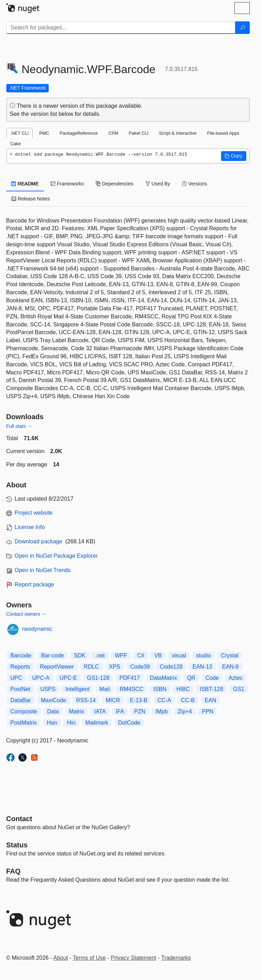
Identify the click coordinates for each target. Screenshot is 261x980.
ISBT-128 (211, 689)
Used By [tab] (158, 184)
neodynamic (37, 629)
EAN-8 (230, 667)
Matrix (77, 711)
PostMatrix (24, 723)
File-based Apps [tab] (223, 133)
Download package (39, 541)
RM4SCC (132, 689)
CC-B (188, 700)
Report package (35, 584)
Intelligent (78, 689)
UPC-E (68, 678)
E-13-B (139, 700)
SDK (80, 655)
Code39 (140, 667)
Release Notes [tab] (31, 199)
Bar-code (53, 655)
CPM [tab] (113, 133)
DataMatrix (163, 678)
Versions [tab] (194, 184)
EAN (210, 700)
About (61, 958)
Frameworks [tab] (67, 184)
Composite (24, 711)
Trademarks (176, 958)
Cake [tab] (16, 144)
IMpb (162, 711)
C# (140, 655)
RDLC (91, 667)
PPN (208, 711)
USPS (48, 689)
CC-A (164, 700)
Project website (34, 513)
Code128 (171, 667)
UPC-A (41, 678)
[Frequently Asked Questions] (13, 871)
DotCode (129, 723)
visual (179, 655)
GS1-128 (98, 678)
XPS (115, 667)
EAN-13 (202, 667)
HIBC (183, 689)
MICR (113, 700)
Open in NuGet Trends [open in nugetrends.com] (43, 570)
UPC (16, 678)
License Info (30, 527)
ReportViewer (57, 667)
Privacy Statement (133, 958)
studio (203, 655)
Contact (19, 819)
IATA (100, 711)
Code (212, 678)
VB (158, 655)
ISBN (160, 689)
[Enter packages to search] (121, 28)
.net (100, 655)
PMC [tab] (44, 133)
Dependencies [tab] (114, 184)
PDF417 (130, 678)
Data (53, 711)
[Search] (242, 28)
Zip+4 (185, 711)
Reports (20, 667)
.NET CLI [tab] (20, 133)
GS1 (239, 689)
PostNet (20, 689)
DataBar (21, 700)
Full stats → (19, 426)
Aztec (236, 678)
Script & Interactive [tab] (178, 133)
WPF (121, 655)
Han (52, 723)
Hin (71, 723)
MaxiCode (54, 700)
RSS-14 (86, 700)
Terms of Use (89, 958)
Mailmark (97, 723)
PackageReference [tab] (79, 133)
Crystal (230, 655)
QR (191, 678)
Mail (105, 689)
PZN (140, 711)
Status (17, 845)
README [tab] (25, 184)
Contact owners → (26, 614)
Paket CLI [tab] (139, 133)
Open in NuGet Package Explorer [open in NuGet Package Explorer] (56, 556)
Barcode (21, 655)
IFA (120, 711)
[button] (234, 156)
